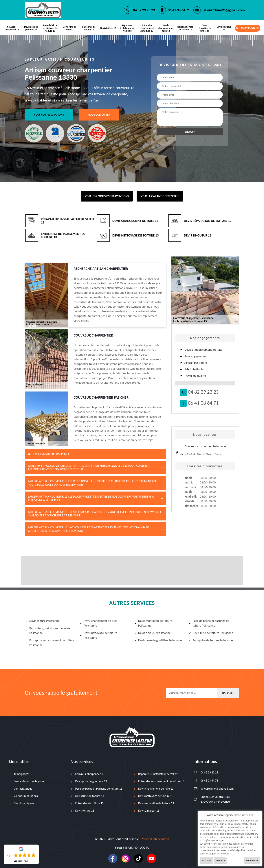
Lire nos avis (21, 861)
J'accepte (207, 861)
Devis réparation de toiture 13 (205, 28)
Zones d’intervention (155, 839)
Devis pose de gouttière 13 (31, 28)
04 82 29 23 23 (144, 10)
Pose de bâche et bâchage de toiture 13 (50, 28)
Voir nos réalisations (49, 115)
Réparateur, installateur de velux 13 (127, 28)
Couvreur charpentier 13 (12, 28)
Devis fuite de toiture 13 (70, 28)
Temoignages (22, 774)
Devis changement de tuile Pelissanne (99, 623)
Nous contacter (99, 115)
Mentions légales (24, 803)
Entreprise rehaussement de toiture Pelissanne (50, 643)
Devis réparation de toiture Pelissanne (153, 623)
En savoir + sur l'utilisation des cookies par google (226, 844)
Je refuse (220, 861)
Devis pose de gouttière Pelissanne (158, 640)
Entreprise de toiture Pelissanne (211, 640)
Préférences (252, 861)
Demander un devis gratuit (30, 781)
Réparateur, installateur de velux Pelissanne (48, 631)
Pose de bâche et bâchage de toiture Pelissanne (209, 623)
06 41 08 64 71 (179, 10)
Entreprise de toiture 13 (89, 28)
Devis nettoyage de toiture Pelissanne (99, 635)
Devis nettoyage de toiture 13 (185, 28)
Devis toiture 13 (108, 28)
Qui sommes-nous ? (248, 28)
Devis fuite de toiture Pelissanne (211, 633)
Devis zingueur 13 (224, 28)
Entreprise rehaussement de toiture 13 (147, 28)
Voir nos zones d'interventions (107, 196)
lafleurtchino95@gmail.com (224, 10)
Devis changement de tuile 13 (166, 28)
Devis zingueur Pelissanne (153, 633)
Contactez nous (23, 789)
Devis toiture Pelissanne (43, 621)
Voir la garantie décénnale (160, 196)
